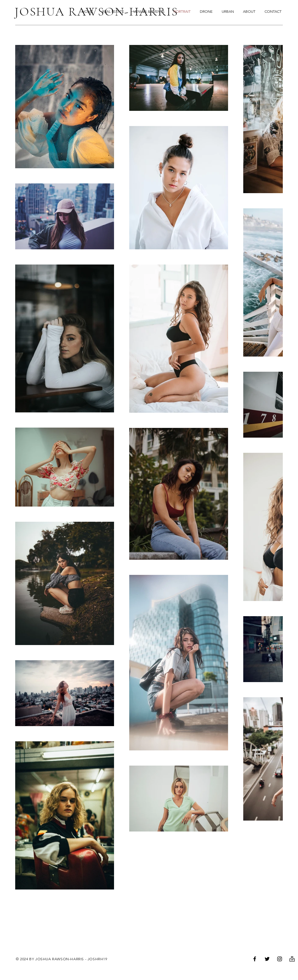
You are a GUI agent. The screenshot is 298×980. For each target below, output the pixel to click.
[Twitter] (267, 959)
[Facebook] (255, 959)
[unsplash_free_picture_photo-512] (292, 959)
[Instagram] (280, 959)
